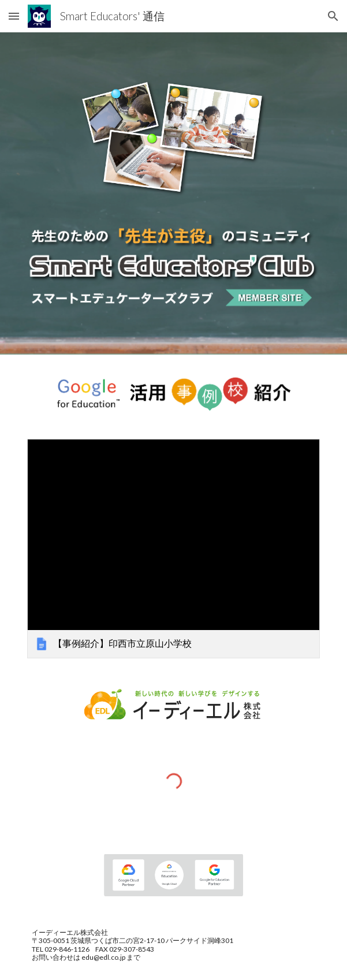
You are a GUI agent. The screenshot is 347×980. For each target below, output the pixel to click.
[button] (14, 16)
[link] (173, 549)
